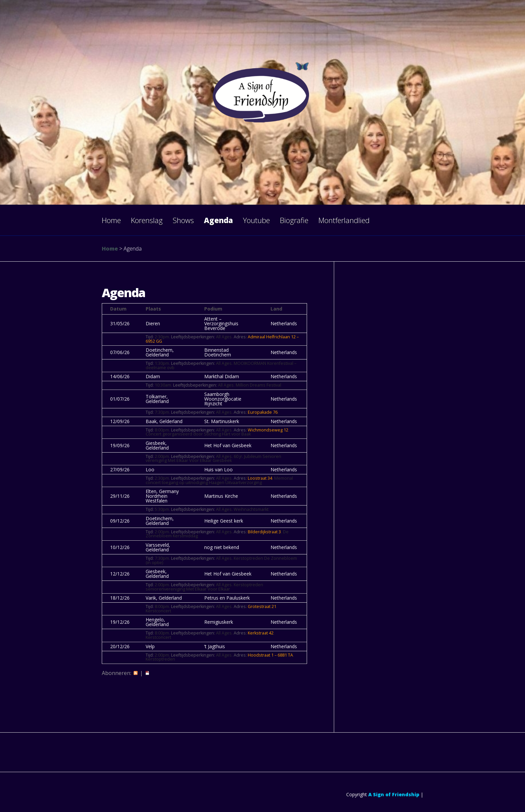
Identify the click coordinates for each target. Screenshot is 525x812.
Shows (183, 220)
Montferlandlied (344, 220)
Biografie (294, 220)
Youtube (256, 220)
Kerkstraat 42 (261, 633)
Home (111, 220)
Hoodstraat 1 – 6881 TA (270, 655)
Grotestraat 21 (262, 606)
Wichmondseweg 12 (268, 430)
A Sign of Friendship (394, 794)
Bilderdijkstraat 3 (264, 532)
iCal (147, 673)
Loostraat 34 (260, 478)
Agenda (218, 220)
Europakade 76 (263, 412)
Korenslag (147, 220)
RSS (136, 673)
